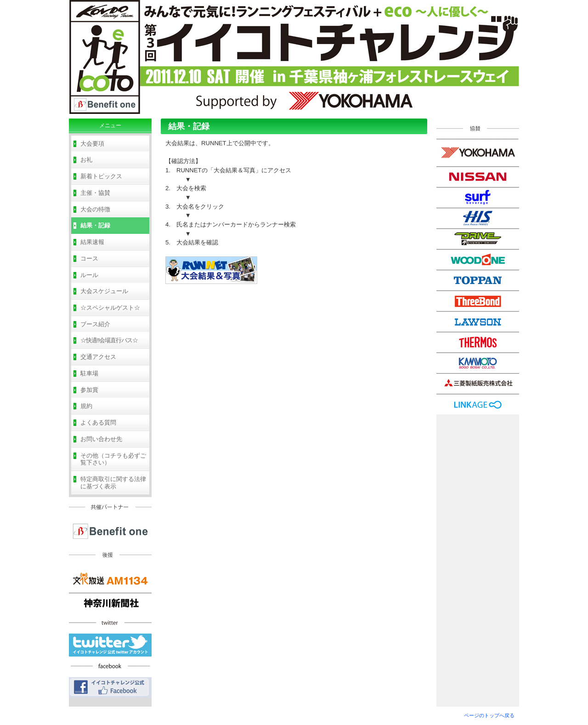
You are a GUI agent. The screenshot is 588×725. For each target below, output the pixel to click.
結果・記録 (95, 225)
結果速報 (92, 242)
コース (89, 258)
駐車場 (89, 373)
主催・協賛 (95, 193)
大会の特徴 (95, 209)
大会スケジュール (104, 291)
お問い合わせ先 (101, 439)
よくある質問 (98, 422)
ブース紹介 (95, 324)
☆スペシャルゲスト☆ (110, 308)
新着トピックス (101, 176)
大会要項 (92, 144)
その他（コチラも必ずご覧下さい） (113, 459)
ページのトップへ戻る (489, 715)
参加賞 (89, 390)
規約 (86, 406)
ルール (89, 275)
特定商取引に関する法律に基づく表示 (113, 483)
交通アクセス (98, 357)
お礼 (86, 160)
